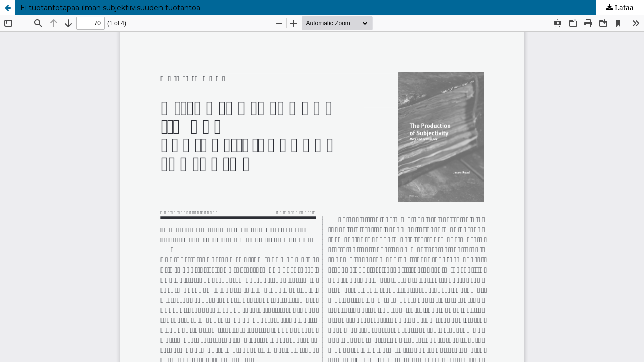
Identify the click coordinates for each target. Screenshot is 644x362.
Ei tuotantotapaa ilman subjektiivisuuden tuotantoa (110, 8)
